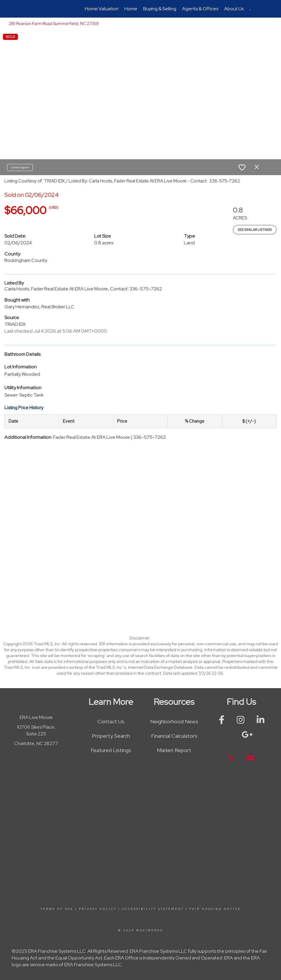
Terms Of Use (57, 909)
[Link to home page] (34, 9)
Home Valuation (102, 9)
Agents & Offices (200, 9)
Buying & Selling (160, 9)
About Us (234, 9)
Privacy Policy (98, 909)
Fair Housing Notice (215, 909)
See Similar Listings (255, 230)
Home (131, 9)
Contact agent (20, 167)
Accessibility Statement (153, 909)
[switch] (242, 167)
